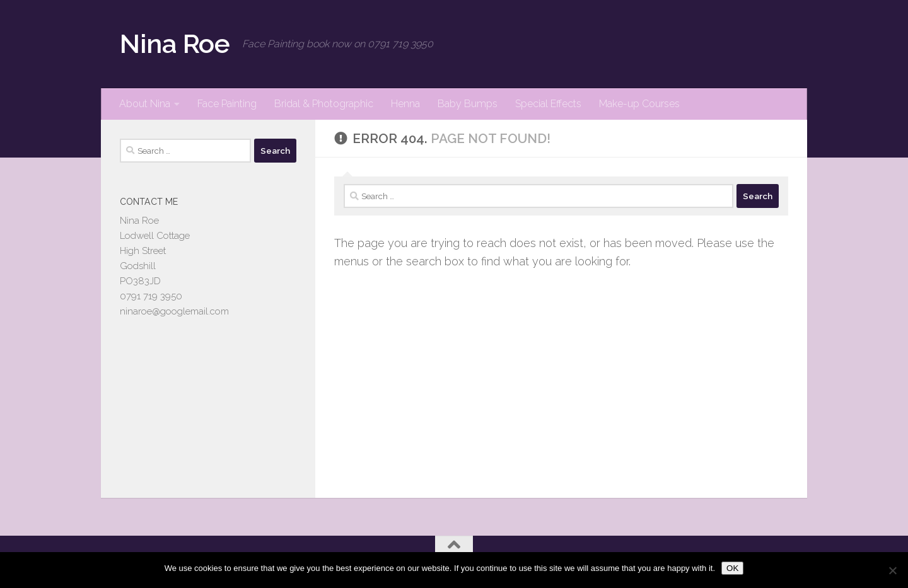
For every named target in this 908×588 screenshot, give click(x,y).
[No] (892, 570)
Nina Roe (175, 44)
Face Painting (227, 104)
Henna (405, 104)
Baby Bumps (468, 104)
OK (732, 568)
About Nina (145, 104)
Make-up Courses (639, 104)
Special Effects (548, 104)
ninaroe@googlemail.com (174, 311)
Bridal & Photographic (324, 104)
